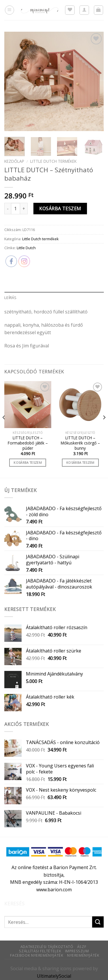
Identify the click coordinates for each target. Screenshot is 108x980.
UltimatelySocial (54, 976)
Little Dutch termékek (53, 161)
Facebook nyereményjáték (37, 955)
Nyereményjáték (83, 955)
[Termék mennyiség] (16, 209)
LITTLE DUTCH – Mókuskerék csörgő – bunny (80, 443)
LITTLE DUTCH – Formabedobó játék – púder (28, 443)
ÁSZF (82, 947)
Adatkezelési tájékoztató (47, 947)
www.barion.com (54, 890)
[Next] (104, 429)
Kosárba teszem (60, 209)
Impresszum (77, 951)
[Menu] (10, 10)
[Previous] (4, 429)
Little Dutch (26, 248)
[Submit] (98, 922)
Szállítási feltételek (40, 951)
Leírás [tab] (11, 298)
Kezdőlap (14, 161)
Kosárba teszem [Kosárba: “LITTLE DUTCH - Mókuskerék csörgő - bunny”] (80, 462)
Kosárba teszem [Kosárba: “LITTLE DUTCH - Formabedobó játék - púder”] (28, 462)
